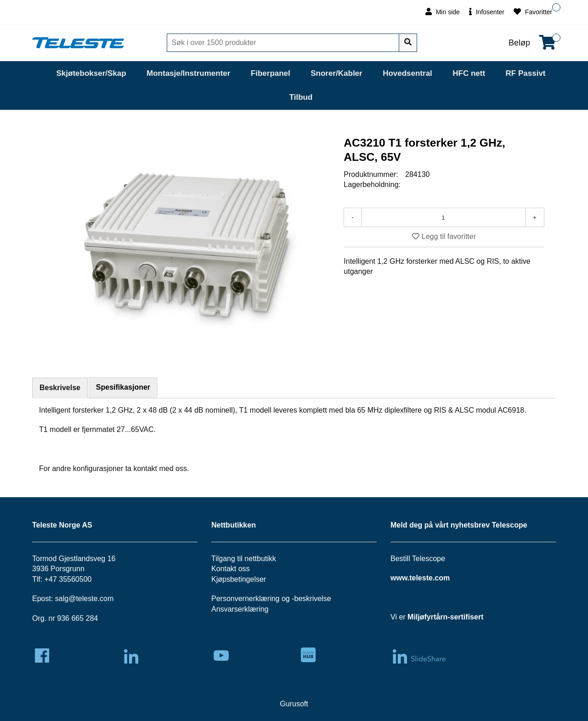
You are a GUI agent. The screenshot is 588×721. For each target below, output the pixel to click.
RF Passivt (526, 73)
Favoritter (533, 12)
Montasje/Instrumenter (188, 73)
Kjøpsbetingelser (239, 579)
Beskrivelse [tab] (60, 388)
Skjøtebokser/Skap (91, 73)
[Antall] (443, 217)
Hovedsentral (407, 73)
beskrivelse (313, 599)
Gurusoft (294, 704)
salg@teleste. (77, 599)
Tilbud (301, 97)
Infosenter (487, 12)
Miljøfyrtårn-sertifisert (445, 617)
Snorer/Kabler (336, 73)
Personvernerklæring (246, 599)
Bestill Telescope (418, 559)
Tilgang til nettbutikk (244, 559)
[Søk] (284, 43)
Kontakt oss (231, 569)
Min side (443, 12)
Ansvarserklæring (240, 609)
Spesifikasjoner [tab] (123, 387)
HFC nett (469, 73)
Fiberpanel (271, 73)
